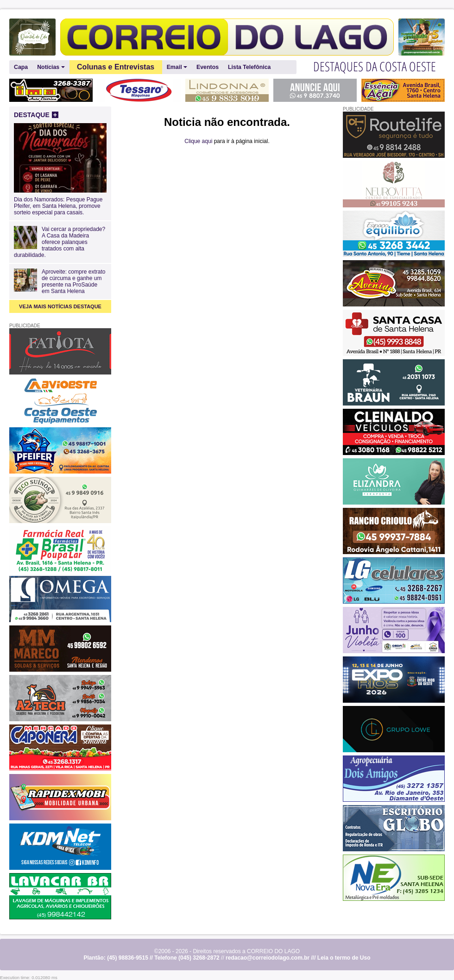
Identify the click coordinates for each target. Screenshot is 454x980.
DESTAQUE (36, 115)
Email (177, 67)
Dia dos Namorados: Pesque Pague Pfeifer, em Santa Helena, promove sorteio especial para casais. (60, 203)
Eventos (208, 67)
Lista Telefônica (249, 67)
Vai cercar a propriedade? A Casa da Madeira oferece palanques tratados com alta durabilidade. (60, 242)
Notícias (51, 67)
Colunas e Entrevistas (116, 67)
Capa (21, 67)
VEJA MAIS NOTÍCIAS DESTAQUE (60, 306)
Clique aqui (198, 141)
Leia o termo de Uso (344, 958)
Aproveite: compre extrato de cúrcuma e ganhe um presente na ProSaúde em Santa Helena (73, 281)
